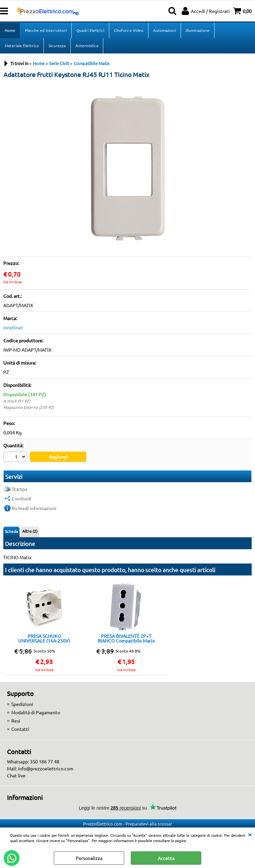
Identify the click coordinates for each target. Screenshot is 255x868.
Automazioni (165, 30)
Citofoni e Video (129, 30)
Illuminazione (198, 30)
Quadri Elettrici (90, 30)
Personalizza (89, 858)
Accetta (166, 858)
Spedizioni (22, 704)
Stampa (19, 489)
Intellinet (13, 327)
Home (10, 30)
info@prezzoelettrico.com (46, 768)
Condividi (22, 498)
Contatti (20, 729)
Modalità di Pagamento (36, 712)
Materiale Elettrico (22, 45)
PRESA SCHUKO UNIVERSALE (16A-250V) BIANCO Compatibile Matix (44, 638)
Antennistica (87, 45)
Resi (16, 721)
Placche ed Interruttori (46, 30)
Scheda (11, 531)
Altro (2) (30, 531)
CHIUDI (250, 834)
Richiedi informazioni (34, 508)
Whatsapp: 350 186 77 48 (33, 761)
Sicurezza (57, 45)
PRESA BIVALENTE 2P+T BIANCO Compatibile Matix (126, 638)
